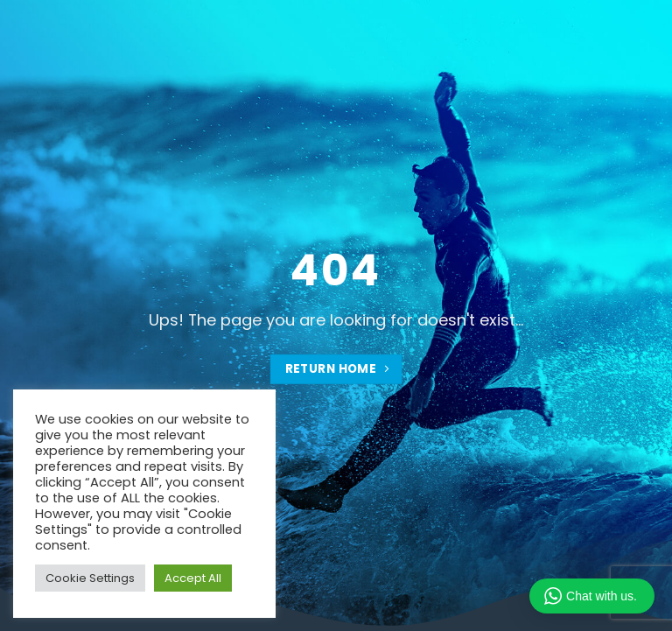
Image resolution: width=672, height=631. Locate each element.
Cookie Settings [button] (90, 578)
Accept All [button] (193, 578)
